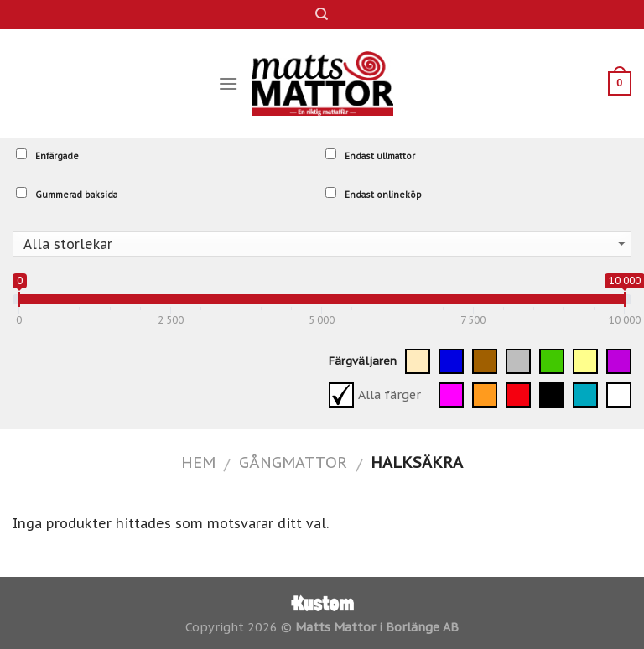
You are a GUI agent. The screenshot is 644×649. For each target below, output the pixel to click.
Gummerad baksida (67, 194)
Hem (198, 462)
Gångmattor (293, 462)
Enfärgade (47, 155)
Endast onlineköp (374, 194)
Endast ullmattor (370, 155)
